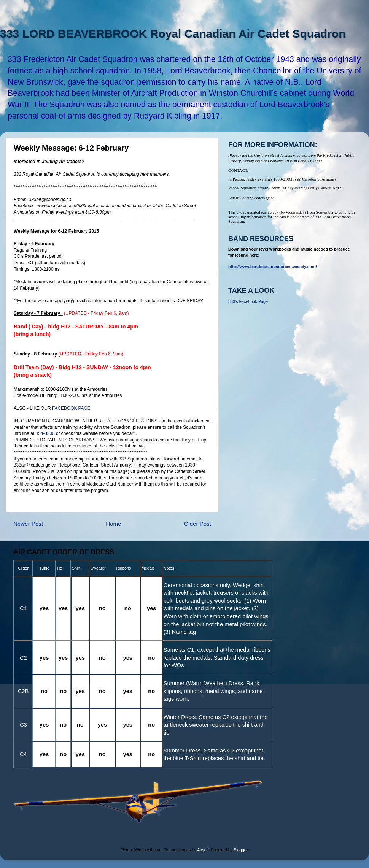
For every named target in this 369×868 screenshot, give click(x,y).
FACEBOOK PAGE (71, 408)
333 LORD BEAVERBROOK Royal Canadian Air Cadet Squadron (173, 34)
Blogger (241, 850)
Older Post (198, 524)
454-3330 (45, 433)
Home (113, 524)
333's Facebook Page (248, 301)
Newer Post (28, 524)
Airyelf (203, 850)
